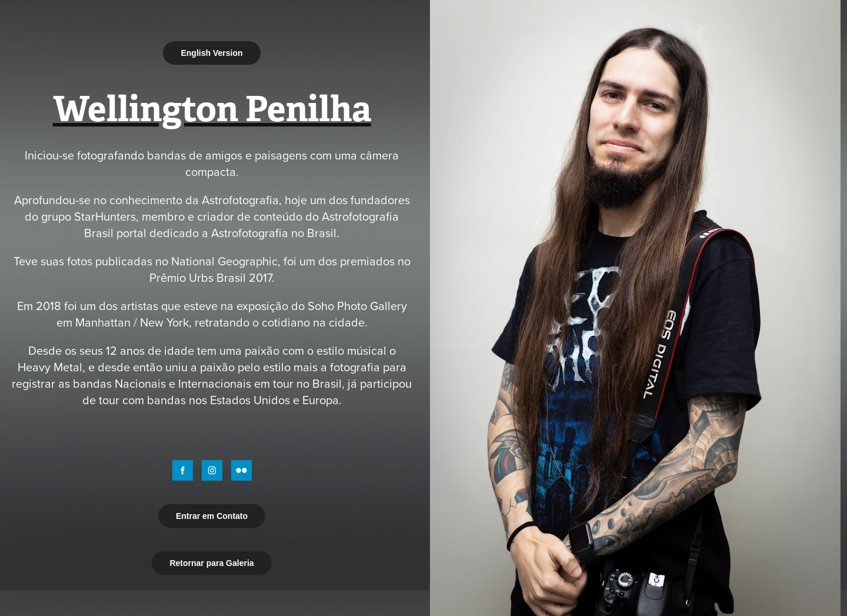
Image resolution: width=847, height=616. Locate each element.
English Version (211, 53)
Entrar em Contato (212, 516)
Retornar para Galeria (211, 563)
